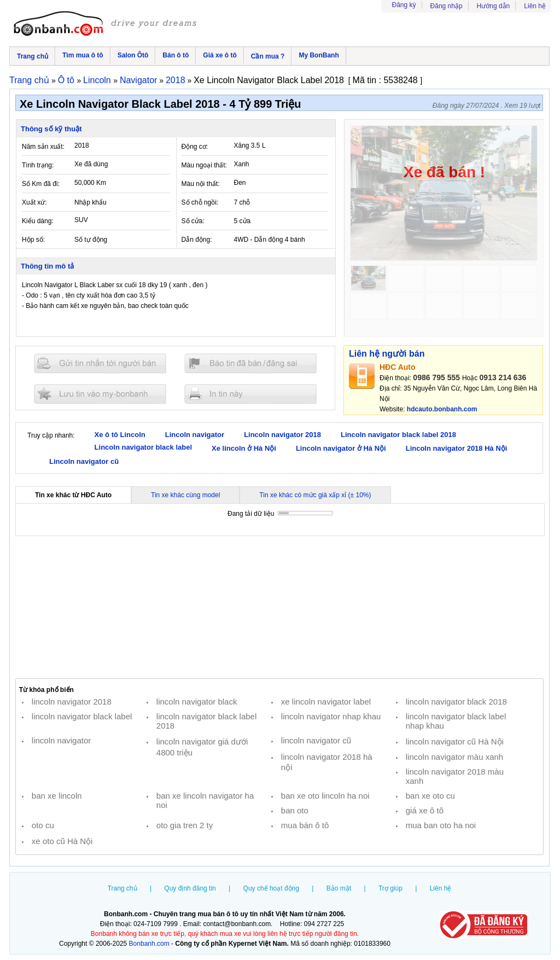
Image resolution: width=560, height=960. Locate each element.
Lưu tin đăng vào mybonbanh (100, 394)
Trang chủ (33, 56)
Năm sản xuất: (43, 147)
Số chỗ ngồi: (200, 202)
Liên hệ (535, 6)
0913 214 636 (503, 377)
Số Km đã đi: (41, 184)
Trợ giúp (390, 888)
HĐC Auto (398, 367)
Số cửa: (193, 221)
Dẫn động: (197, 240)
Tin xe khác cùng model (185, 495)
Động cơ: (195, 147)
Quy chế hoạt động (271, 888)
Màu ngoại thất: (204, 165)
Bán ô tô (176, 55)
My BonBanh (319, 55)
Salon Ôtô (133, 55)
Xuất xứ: (34, 202)
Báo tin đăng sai (250, 363)
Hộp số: (33, 240)
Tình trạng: (38, 165)
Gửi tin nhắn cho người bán (100, 363)
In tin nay (250, 394)
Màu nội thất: (201, 184)
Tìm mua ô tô (83, 55)
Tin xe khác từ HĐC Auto (73, 495)
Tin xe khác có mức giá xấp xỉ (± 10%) (315, 495)
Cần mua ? (268, 56)
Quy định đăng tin (190, 888)
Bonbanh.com (149, 944)
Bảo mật (339, 888)
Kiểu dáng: (38, 221)
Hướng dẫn (494, 6)
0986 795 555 (436, 377)
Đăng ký (404, 5)
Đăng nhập (447, 6)
